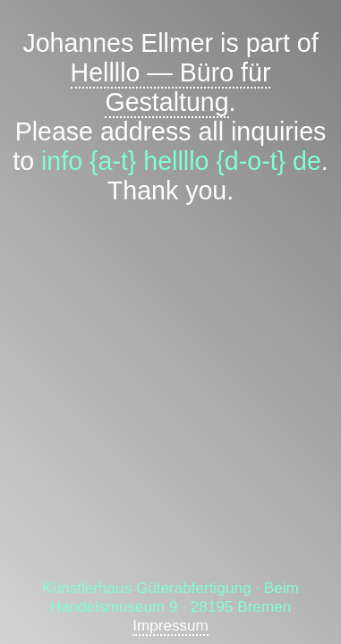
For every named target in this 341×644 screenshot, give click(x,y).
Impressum (170, 625)
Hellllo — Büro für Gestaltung (171, 87)
